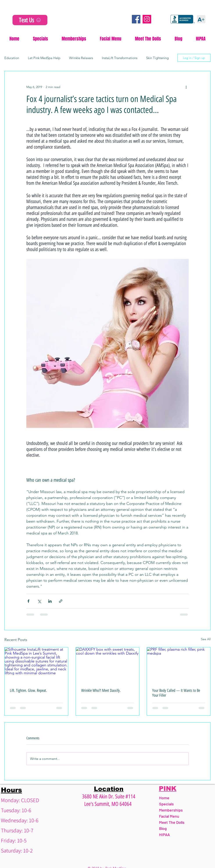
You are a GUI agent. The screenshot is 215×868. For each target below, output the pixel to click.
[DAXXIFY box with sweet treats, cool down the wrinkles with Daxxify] (108, 665)
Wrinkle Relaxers (81, 58)
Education (12, 58)
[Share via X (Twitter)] (39, 601)
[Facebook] (136, 19)
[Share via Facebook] (28, 601)
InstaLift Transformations (120, 58)
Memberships (171, 810)
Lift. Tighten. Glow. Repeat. (28, 691)
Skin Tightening (157, 58)
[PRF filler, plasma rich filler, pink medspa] (179, 665)
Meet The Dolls (172, 822)
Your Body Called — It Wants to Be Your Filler (176, 693)
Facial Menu (169, 816)
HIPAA (164, 835)
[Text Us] (30, 20)
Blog (163, 828)
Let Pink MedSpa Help (44, 58)
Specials (166, 804)
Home (164, 798)
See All (206, 639)
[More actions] (186, 87)
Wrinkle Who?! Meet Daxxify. (101, 691)
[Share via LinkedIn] (50, 601)
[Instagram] (147, 19)
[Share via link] (61, 601)
